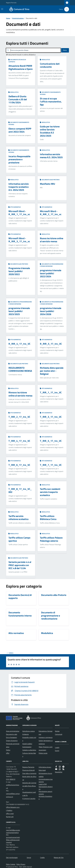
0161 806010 (11, 779)
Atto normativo (15, 207)
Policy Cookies (11, 864)
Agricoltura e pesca (29, 731)
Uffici (8, 753)
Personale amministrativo (13, 745)
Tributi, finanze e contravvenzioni (46, 748)
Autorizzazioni (27, 747)
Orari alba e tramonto (29, 773)
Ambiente (26, 734)
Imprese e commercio (46, 737)
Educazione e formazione (46, 733)
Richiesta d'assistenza (45, 798)
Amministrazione (18, 18)
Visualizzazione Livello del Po (29, 794)
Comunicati (59, 734)
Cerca (65, 50)
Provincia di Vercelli (29, 770)
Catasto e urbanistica (29, 750)
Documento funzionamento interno (50, 93)
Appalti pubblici (27, 744)
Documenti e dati (12, 734)
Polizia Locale (43, 753)
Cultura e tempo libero (29, 755)
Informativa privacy (45, 767)
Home (8, 18)
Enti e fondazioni (11, 737)
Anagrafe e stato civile (29, 739)
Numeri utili (10, 817)
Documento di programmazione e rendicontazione (52, 265)
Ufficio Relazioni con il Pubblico (13, 809)
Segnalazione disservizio (46, 788)
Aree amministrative (13, 731)
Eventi (57, 751)
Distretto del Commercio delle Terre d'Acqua (29, 786)
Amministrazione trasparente (46, 780)
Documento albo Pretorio (50, 180)
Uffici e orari (10, 814)
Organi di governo (12, 741)
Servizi (29, 857)
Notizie (57, 731)
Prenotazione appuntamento (45, 793)
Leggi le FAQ (43, 784)
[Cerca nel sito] (66, 9)
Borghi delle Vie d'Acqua (29, 778)
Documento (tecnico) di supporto (17, 61)
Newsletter (59, 772)
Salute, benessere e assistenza (46, 742)
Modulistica (45, 60)
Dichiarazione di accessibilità (45, 775)
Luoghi (57, 747)
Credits (42, 857)
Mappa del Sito (59, 857)
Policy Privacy (21, 864)
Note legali (42, 770)
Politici (8, 750)
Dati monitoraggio (12, 857)
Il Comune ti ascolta (29, 798)
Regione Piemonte (11, 3)
